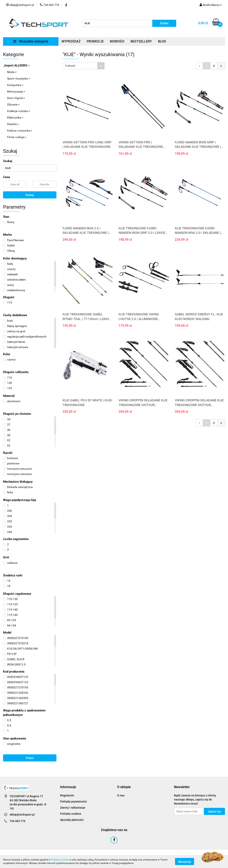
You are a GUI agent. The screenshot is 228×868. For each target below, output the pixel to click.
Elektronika (15, 118)
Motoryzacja (16, 91)
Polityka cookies (71, 814)
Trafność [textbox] (70, 66)
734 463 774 (17, 821)
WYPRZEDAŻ (71, 41)
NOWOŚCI (117, 41)
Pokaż (30, 758)
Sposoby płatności (72, 820)
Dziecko (13, 124)
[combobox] (84, 66)
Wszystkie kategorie (31, 41)
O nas (121, 795)
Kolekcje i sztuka (19, 111)
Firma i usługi (17, 137)
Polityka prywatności (73, 802)
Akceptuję (185, 861)
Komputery (15, 85)
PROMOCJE (95, 41)
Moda (12, 72)
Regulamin (67, 795)
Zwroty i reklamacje (73, 808)
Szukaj (30, 195)
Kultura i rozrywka (20, 131)
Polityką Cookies (60, 860)
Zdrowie (13, 105)
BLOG (162, 41)
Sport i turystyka (19, 78)
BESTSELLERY (141, 41)
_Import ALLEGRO (16, 65)
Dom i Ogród (16, 98)
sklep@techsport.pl (22, 815)
